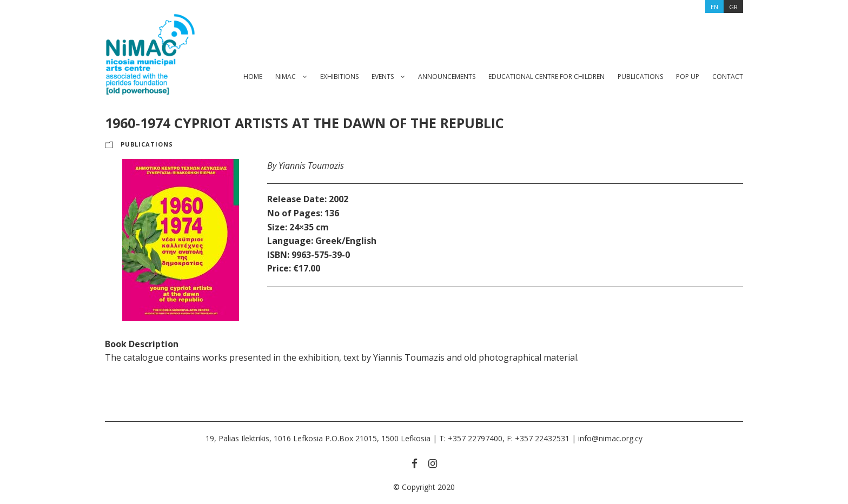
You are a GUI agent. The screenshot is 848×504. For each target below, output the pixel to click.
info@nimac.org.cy (610, 438)
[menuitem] (714, 6)
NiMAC (286, 77)
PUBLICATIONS (640, 77)
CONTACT (728, 77)
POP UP (688, 77)
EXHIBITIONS (339, 77)
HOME (253, 77)
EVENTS (383, 77)
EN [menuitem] (714, 7)
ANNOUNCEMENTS (447, 77)
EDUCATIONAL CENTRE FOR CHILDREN (546, 77)
